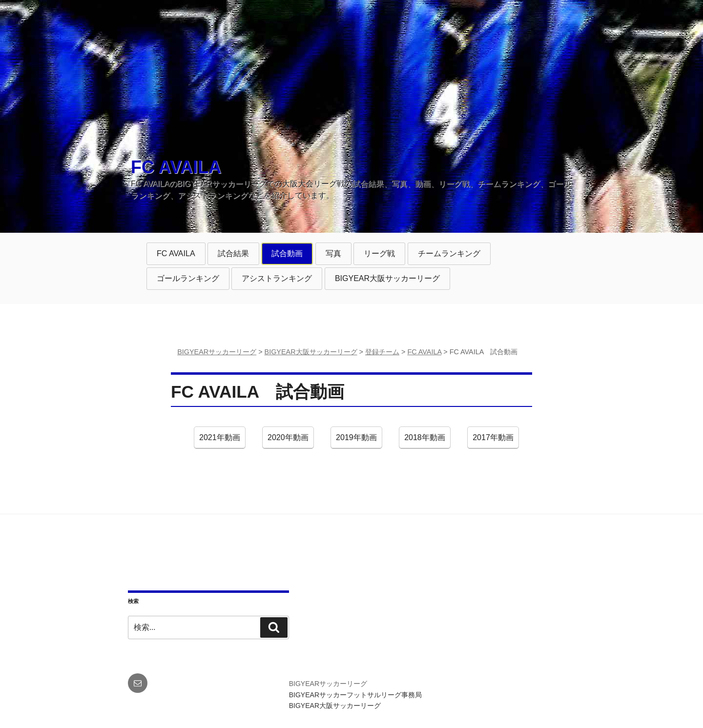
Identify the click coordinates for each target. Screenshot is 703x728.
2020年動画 (288, 440)
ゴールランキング (188, 281)
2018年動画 (424, 440)
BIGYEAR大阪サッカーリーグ (387, 278)
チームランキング (449, 256)
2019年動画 (356, 440)
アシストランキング (277, 281)
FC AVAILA (176, 167)
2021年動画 (219, 440)
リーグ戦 (380, 256)
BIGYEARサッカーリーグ (328, 684)
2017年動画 (493, 440)
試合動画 (288, 256)
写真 (338, 256)
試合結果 (234, 256)
